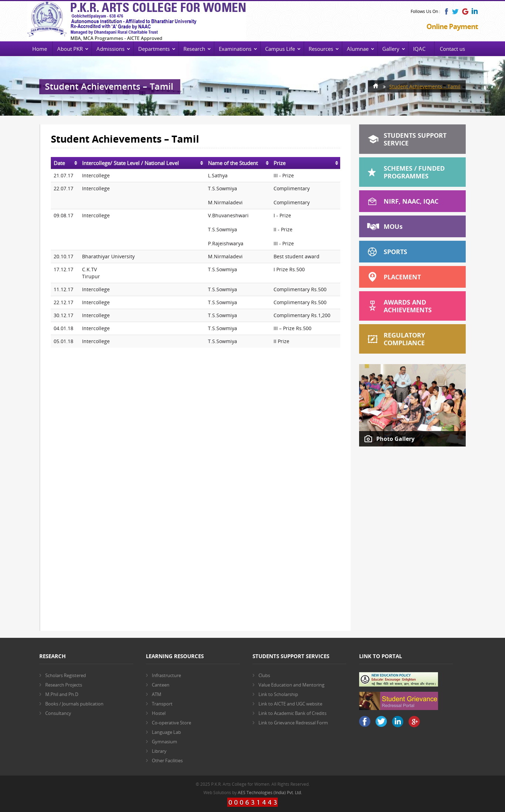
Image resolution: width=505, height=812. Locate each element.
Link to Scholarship (278, 694)
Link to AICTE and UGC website (290, 704)
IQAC (419, 49)
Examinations (235, 49)
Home (40, 49)
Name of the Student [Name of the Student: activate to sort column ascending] (233, 163)
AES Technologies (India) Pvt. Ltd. (270, 793)
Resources (321, 49)
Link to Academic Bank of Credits (292, 713)
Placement (402, 277)
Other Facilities (167, 760)
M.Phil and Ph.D (62, 694)
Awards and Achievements (408, 306)
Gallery (391, 49)
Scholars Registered (66, 675)
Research (194, 49)
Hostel (159, 713)
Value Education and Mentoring (291, 685)
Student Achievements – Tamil (425, 86)
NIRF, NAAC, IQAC (411, 201)
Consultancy (58, 713)
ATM (157, 694)
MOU (393, 226)
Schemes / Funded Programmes (414, 172)
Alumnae (358, 49)
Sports (395, 252)
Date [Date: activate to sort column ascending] (59, 163)
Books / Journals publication (74, 704)
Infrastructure (166, 675)
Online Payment (452, 26)
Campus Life (280, 49)
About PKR (70, 49)
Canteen (161, 685)
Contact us (452, 49)
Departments (154, 49)
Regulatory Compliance (404, 339)
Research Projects (64, 685)
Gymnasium (164, 742)
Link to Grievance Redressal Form (293, 723)
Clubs (264, 675)
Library (159, 751)
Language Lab (166, 732)
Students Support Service (415, 139)
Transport (162, 704)
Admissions (110, 49)
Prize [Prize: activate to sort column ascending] (280, 163)
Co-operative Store (171, 723)
